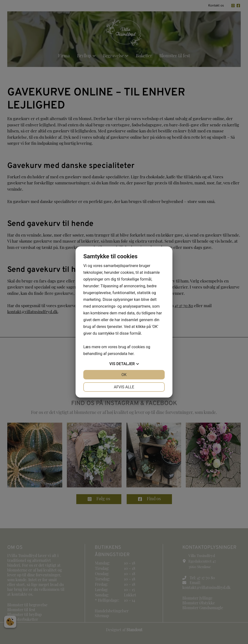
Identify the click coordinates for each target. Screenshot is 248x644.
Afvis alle (124, 387)
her (131, 354)
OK (124, 375)
